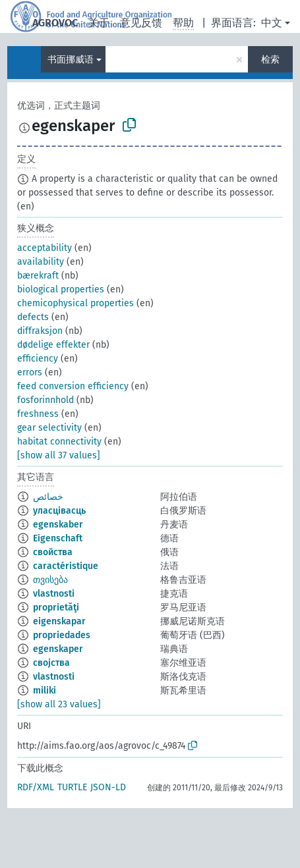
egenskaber (58, 525)
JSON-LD (108, 787)
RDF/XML (36, 787)
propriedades (62, 635)
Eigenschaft (58, 538)
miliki (45, 691)
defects (33, 317)
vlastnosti (54, 594)
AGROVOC (55, 23)
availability (41, 262)
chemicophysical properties (75, 303)
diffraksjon (40, 331)
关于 (99, 23)
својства (51, 663)
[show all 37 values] (59, 455)
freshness (38, 414)
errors (30, 372)
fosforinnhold (45, 400)
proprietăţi (56, 608)
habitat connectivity (59, 442)
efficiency (38, 359)
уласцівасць (59, 511)
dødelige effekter (53, 345)
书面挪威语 (71, 60)
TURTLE (72, 787)
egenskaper (58, 649)
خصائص (48, 497)
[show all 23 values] (59, 704)
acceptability (45, 248)
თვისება (50, 580)
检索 (270, 60)
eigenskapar (59, 621)
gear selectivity (49, 428)
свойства (53, 552)
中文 (272, 23)
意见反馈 (141, 23)
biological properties (61, 289)
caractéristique (66, 566)
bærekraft (38, 276)
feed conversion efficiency (73, 386)
